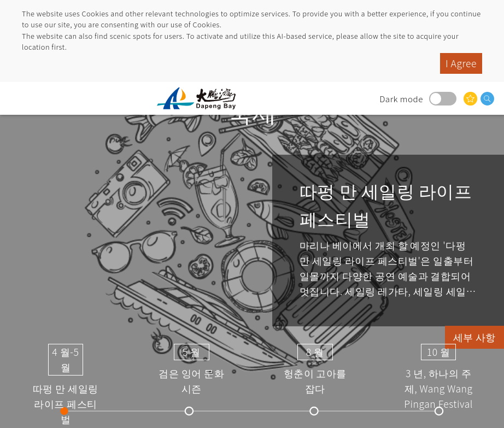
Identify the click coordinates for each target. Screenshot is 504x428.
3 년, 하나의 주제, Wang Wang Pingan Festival (438, 368)
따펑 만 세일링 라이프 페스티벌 (66, 368)
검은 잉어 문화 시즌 (191, 368)
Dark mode (443, 99)
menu (19, 98)
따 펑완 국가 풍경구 (201, 98)
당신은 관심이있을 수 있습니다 (470, 99)
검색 (487, 99)
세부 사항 (474, 337)
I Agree (461, 63)
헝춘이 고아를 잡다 (315, 368)
